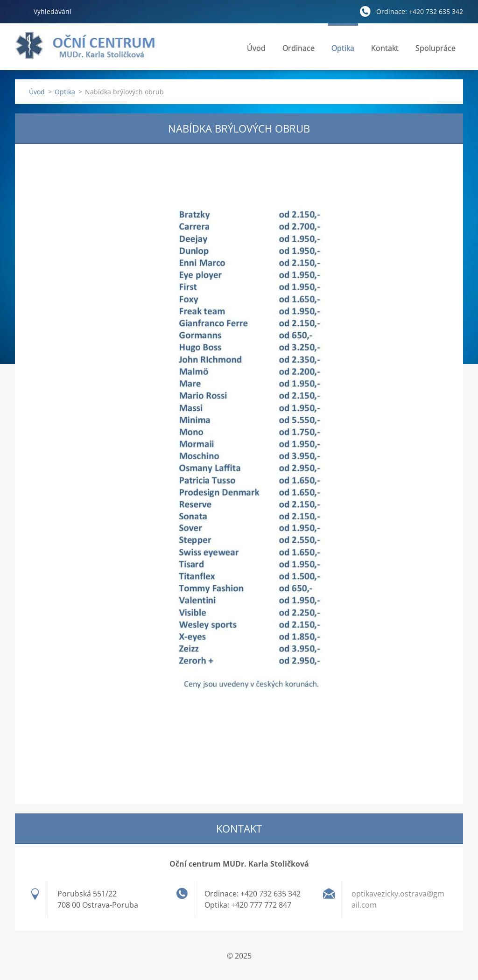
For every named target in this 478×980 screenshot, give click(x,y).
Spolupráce (436, 48)
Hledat (21, 11)
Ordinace (299, 51)
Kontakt (385, 51)
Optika (343, 51)
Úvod (256, 48)
